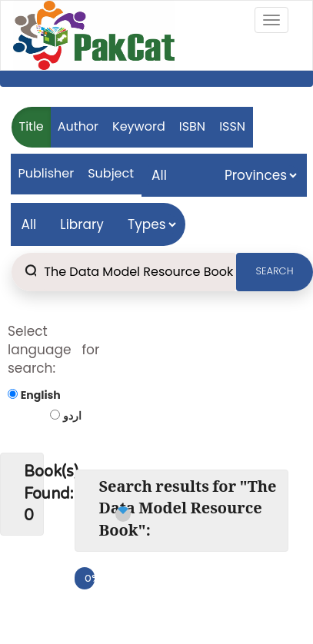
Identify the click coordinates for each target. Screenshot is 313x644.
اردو (72, 416)
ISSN (232, 126)
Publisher (47, 173)
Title (32, 126)
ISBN (192, 126)
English (41, 395)
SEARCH (275, 271)
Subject (111, 173)
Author (78, 126)
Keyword (139, 126)
